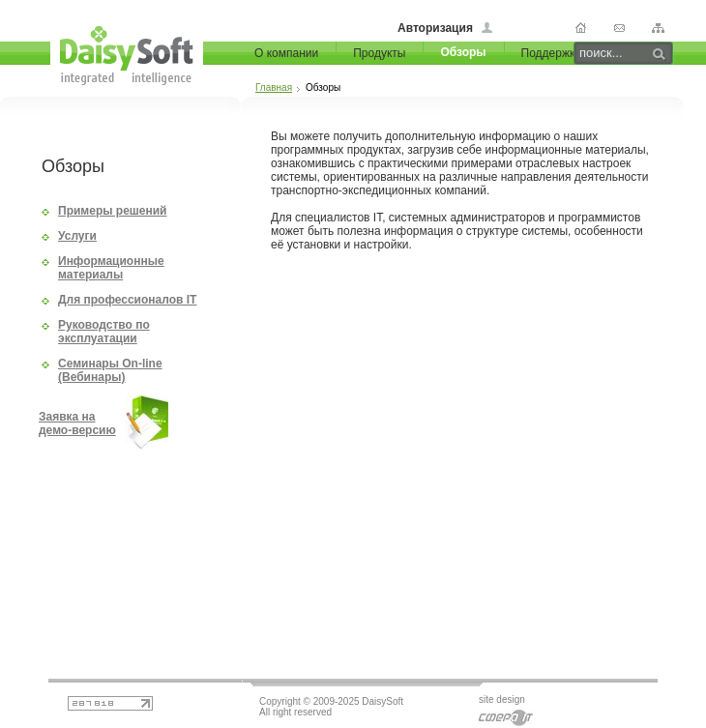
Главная (274, 87)
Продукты (379, 53)
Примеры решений (112, 211)
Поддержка (552, 53)
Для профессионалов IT (127, 300)
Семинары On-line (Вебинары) (110, 370)
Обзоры (463, 52)
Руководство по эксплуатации (104, 332)
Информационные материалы (111, 268)
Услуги (77, 236)
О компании (286, 53)
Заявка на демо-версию (77, 423)
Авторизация (435, 28)
